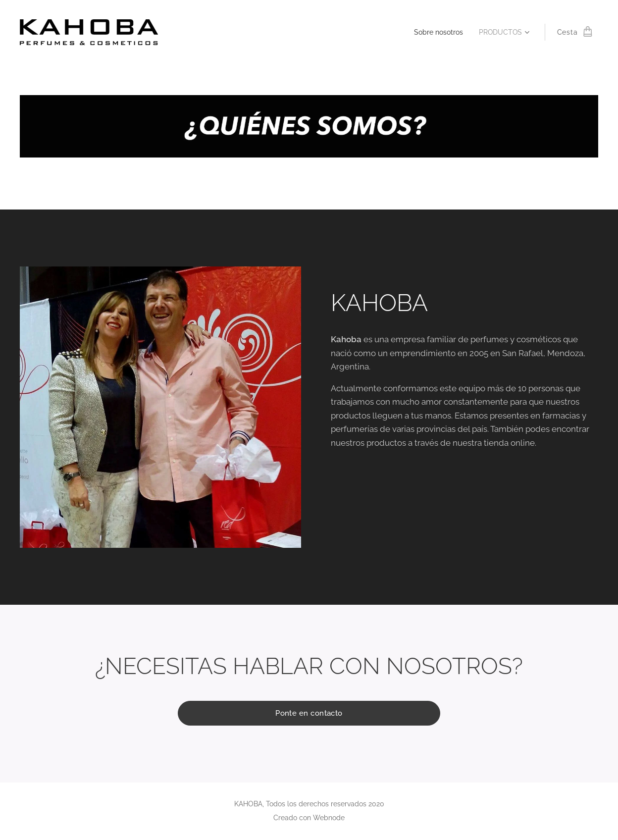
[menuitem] (436, 32)
